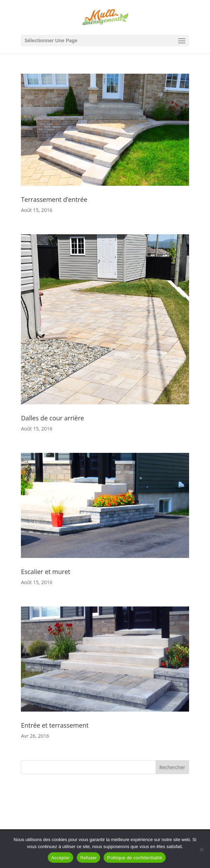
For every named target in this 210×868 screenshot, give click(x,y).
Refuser (88, 858)
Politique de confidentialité (135, 858)
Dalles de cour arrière (52, 418)
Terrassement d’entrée (54, 199)
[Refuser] (201, 849)
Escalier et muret (46, 572)
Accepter (61, 858)
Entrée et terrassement (55, 725)
